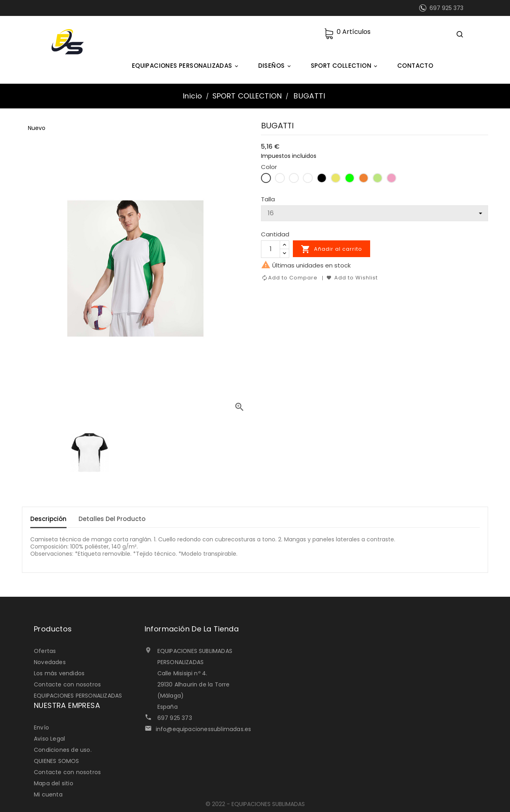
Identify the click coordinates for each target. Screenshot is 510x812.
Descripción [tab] (48, 519)
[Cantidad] (271, 249)
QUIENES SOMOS (57, 761)
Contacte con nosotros (67, 684)
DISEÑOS (276, 66)
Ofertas (45, 651)
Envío (41, 727)
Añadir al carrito (331, 249)
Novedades (50, 662)
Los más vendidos (59, 673)
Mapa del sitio (54, 783)
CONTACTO (415, 66)
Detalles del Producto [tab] (112, 519)
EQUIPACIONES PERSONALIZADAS (186, 66)
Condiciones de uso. (63, 750)
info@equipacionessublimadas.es (204, 729)
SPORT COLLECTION (345, 66)
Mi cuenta (48, 794)
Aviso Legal (49, 739)
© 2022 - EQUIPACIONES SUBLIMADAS (255, 804)
